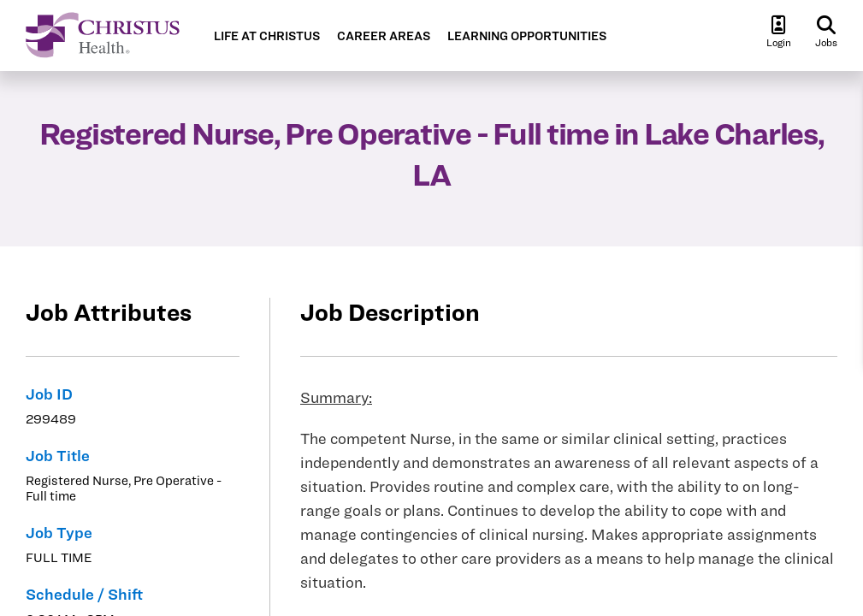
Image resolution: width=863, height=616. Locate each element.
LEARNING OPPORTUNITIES (527, 36)
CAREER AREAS (384, 36)
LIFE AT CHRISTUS (267, 36)
